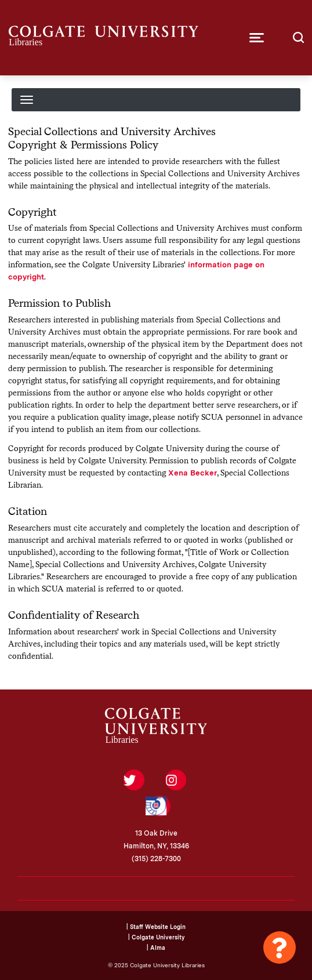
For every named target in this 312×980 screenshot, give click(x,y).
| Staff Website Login (156, 927)
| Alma (156, 948)
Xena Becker (193, 473)
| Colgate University (156, 937)
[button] (257, 38)
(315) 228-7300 (156, 859)
